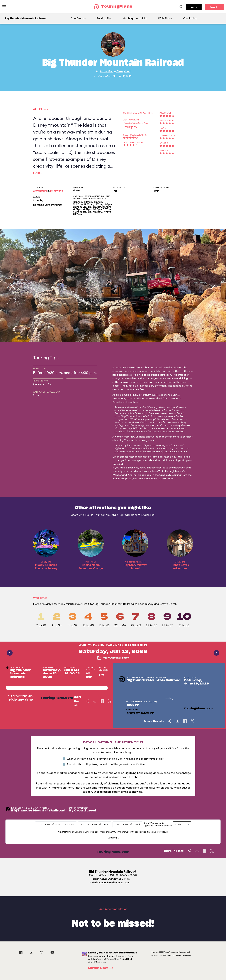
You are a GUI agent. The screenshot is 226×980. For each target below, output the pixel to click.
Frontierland (40, 191)
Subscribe (214, 7)
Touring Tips (104, 18)
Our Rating (190, 18)
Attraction (106, 71)
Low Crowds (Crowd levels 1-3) (56, 824)
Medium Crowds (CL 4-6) (95, 824)
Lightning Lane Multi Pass (48, 205)
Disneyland (123, 71)
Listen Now (102, 968)
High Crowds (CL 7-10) (127, 824)
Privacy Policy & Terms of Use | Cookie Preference (171, 955)
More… (38, 173)
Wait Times (165, 18)
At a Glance (78, 18)
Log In (194, 7)
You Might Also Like (135, 18)
